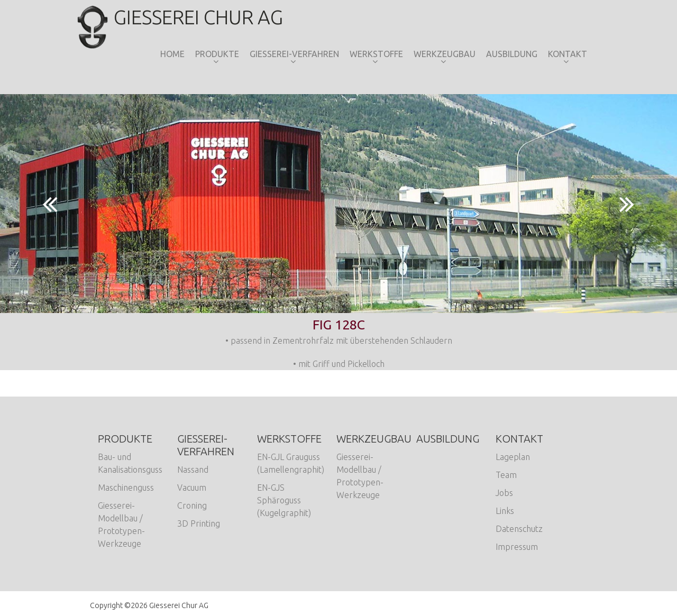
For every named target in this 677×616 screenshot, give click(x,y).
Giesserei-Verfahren (294, 54)
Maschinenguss (126, 488)
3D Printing (199, 523)
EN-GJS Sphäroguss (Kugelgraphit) (284, 500)
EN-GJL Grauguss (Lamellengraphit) (291, 463)
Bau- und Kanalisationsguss (130, 463)
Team (506, 475)
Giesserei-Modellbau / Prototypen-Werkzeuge (121, 525)
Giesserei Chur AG (186, 17)
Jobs (504, 493)
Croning (192, 505)
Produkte (217, 54)
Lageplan (513, 457)
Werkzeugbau (445, 54)
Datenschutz (519, 529)
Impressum (517, 547)
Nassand (193, 470)
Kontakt (568, 54)
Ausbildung (512, 54)
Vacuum (192, 488)
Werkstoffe (376, 54)
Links (505, 511)
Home (172, 54)
